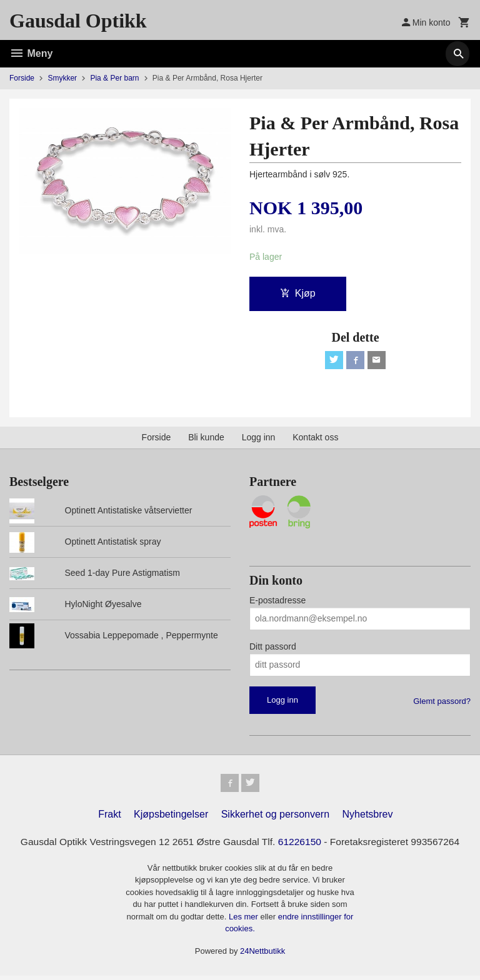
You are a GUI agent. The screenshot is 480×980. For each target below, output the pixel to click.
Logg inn (259, 439)
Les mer (245, 921)
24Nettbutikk (262, 955)
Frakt (109, 819)
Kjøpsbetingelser (171, 819)
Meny (31, 53)
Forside (22, 78)
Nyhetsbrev (368, 819)
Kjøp (298, 293)
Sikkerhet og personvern (275, 819)
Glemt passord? (442, 703)
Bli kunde (206, 439)
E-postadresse (277, 602)
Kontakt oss (315, 439)
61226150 (302, 846)
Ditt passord (273, 648)
